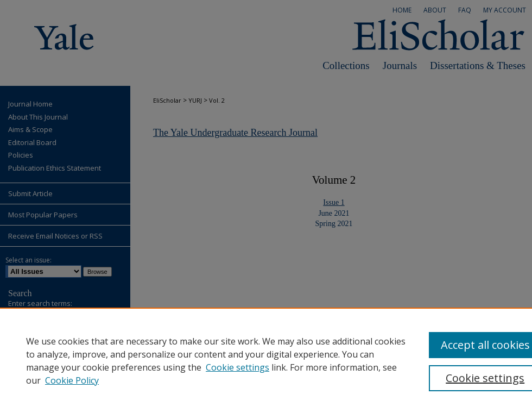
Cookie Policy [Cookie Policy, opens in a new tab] (72, 380)
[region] (266, 360)
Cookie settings (237, 367)
